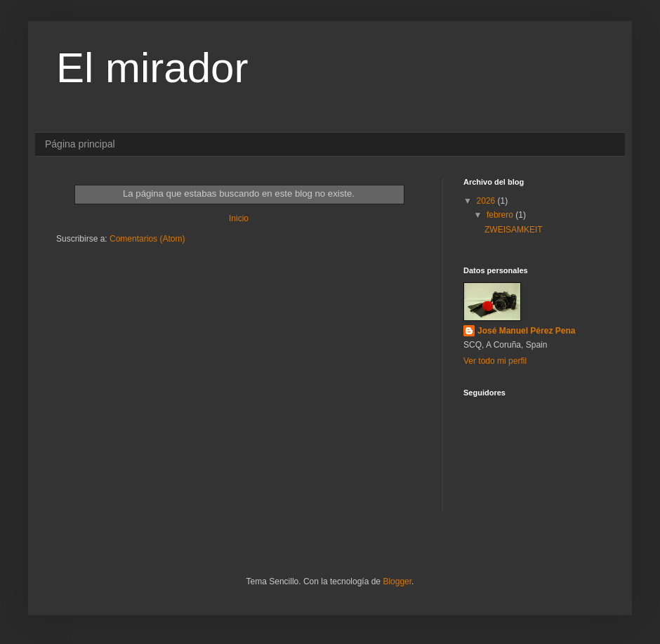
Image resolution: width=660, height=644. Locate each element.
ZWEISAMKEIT (514, 230)
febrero (501, 215)
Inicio (239, 218)
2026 (487, 201)
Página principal (80, 144)
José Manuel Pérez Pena (526, 331)
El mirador (152, 68)
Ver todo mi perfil (495, 361)
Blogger (397, 581)
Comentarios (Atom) (147, 239)
